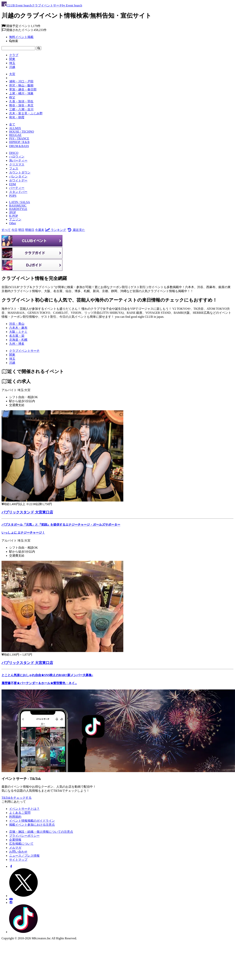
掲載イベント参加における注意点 (32, 825)
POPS (13, 196)
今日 (14, 230)
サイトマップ (18, 860)
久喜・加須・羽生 (21, 101)
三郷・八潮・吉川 (21, 109)
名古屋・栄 (17, 336)
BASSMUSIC (18, 206)
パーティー (17, 188)
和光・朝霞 (17, 117)
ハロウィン (17, 156)
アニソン (15, 219)
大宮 (12, 74)
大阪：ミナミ (18, 332)
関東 (12, 59)
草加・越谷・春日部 (23, 89)
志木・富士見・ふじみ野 (26, 113)
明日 (21, 230)
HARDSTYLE (18, 209)
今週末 (40, 230)
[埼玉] (12, 359)
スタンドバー (18, 192)
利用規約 (15, 817)
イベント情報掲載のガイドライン (32, 821)
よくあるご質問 (20, 813)
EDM (13, 184)
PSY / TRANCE (19, 138)
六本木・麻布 (18, 328)
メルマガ (15, 848)
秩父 (12, 97)
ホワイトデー (18, 180)
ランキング (55, 230)
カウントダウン (20, 172)
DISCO (14, 153)
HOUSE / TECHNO (22, 132)
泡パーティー (18, 160)
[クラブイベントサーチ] (24, 351)
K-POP (14, 216)
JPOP (13, 212)
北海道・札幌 (18, 340)
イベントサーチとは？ (24, 809)
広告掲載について (21, 844)
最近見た (76, 230)
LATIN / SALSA (20, 202)
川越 (12, 67)
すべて (6, 230)
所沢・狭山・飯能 (21, 85)
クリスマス (17, 164)
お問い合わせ (18, 852)
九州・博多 (17, 344)
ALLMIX (15, 128)
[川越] (12, 363)
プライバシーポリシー (24, 836)
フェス (14, 168)
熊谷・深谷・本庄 (21, 105)
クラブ (14, 55)
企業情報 (15, 840)
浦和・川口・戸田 (21, 81)
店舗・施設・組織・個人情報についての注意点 (41, 832)
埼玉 (12, 63)
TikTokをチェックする (17, 798)
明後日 (30, 230)
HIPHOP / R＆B (19, 142)
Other (13, 223)
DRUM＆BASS (19, 146)
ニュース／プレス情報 (24, 856)
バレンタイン (18, 176)
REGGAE (15, 135)
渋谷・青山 (17, 324)
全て (12, 124)
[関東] (12, 355)
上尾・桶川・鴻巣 (21, 93)
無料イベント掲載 (21, 37)
